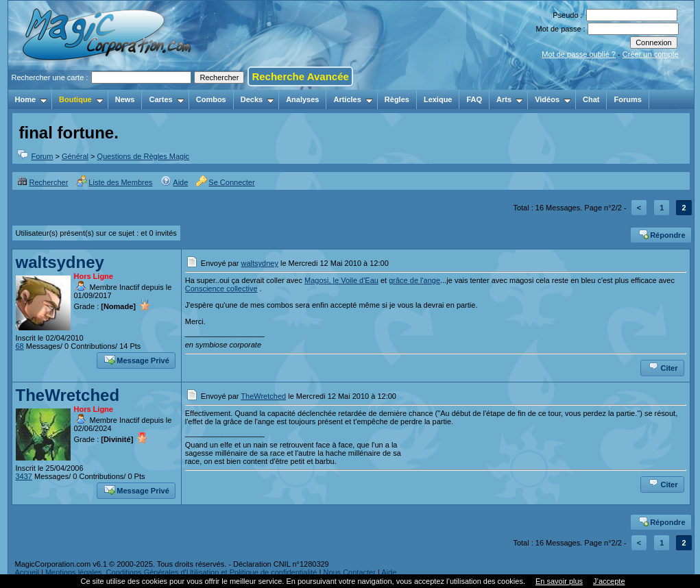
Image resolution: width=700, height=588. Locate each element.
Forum (43, 156)
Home (32, 99)
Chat (591, 99)
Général (75, 156)
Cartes (166, 99)
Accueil (27, 572)
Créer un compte (651, 54)
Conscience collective (221, 289)
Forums (627, 99)
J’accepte (609, 581)
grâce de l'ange (414, 280)
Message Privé (136, 359)
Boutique (81, 99)
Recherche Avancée (300, 76)
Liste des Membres (114, 182)
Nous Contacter (349, 572)
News (125, 99)
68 (20, 346)
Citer (663, 367)
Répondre (661, 234)
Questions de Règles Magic (144, 156)
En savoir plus (559, 581)
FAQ (474, 99)
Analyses (302, 99)
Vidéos (553, 99)
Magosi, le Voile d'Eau (341, 280)
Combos (211, 99)
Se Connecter (225, 182)
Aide (174, 182)
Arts (510, 99)
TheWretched (68, 395)
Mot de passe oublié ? (579, 54)
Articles (353, 99)
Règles (397, 99)
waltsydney (60, 262)
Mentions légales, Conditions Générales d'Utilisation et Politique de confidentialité (181, 572)
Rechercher (43, 182)
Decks (257, 99)
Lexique (438, 99)
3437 (24, 476)
